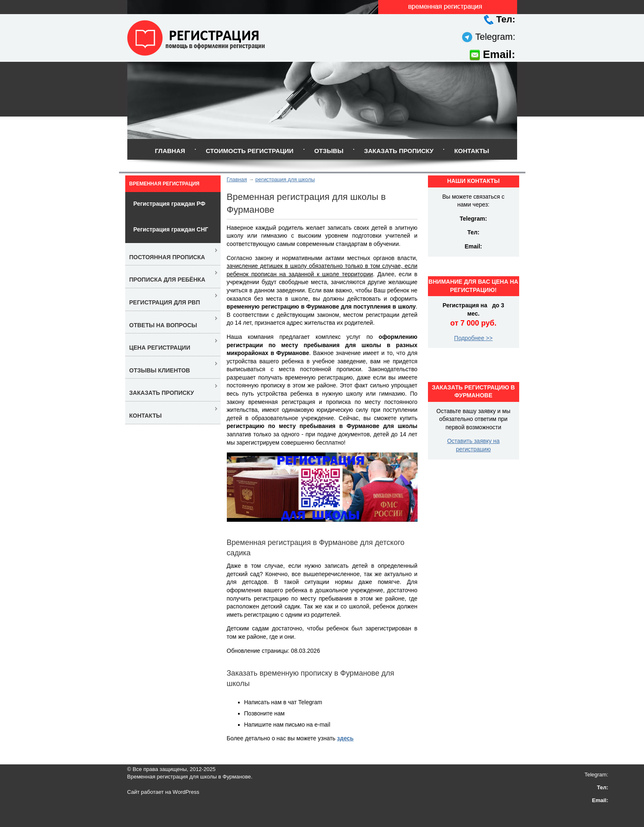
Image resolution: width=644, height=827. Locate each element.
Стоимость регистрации (249, 151)
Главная (170, 151)
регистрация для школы (285, 179)
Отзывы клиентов (160, 370)
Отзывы (329, 151)
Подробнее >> (473, 338)
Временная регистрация (164, 184)
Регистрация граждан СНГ (171, 229)
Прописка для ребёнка (168, 280)
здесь (345, 738)
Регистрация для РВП (165, 302)
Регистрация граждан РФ (170, 204)
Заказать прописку (399, 151)
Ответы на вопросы (163, 325)
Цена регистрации (160, 348)
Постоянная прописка (167, 257)
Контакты (471, 151)
